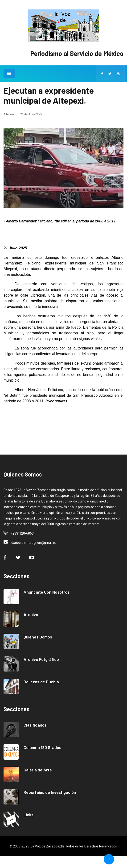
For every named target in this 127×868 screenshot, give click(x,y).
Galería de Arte (38, 770)
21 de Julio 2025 (31, 114)
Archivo (31, 614)
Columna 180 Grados (42, 747)
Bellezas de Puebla (41, 682)
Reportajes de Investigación (50, 792)
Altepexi (9, 114)
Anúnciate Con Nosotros (47, 592)
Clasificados (35, 725)
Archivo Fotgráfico (41, 659)
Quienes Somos (38, 637)
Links (29, 815)
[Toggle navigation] (9, 73)
